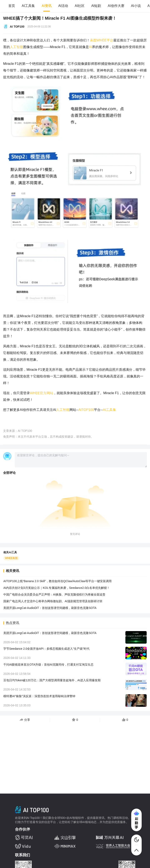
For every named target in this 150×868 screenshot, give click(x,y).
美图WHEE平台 (102, 40)
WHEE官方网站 (42, 393)
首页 (12, 6)
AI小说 (136, 6)
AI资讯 (47, 6)
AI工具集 (28, 6)
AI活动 (63, 6)
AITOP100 (86, 410)
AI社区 (80, 6)
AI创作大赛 (116, 6)
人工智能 (16, 47)
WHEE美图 (11, 558)
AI (90, 47)
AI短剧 (96, 6)
